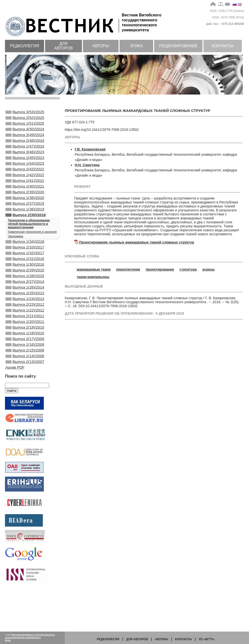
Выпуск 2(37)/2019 (25, 220)
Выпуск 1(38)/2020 (25, 213)
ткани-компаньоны (93, 277)
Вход (8, 640)
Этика (136, 46)
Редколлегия (25, 46)
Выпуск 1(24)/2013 (25, 328)
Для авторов (63, 46)
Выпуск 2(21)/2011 (25, 348)
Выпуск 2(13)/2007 (25, 402)
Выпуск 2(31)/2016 (25, 281)
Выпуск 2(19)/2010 (25, 362)
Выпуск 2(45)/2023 (25, 166)
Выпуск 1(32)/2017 (25, 274)
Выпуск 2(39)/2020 (25, 206)
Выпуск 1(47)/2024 (25, 153)
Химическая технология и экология (32, 251)
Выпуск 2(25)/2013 (25, 321)
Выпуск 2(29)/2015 (25, 295)
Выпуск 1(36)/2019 (25, 227)
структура (188, 269)
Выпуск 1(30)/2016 (25, 288)
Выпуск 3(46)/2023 (25, 159)
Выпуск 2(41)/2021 (25, 193)
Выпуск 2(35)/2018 (26, 233)
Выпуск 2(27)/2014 (25, 308)
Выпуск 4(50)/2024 (25, 133)
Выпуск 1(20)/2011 (25, 355)
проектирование (160, 269)
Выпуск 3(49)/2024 (25, 139)
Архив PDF (15, 408)
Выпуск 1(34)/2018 (25, 261)
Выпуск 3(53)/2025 (25, 112)
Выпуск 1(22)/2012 (25, 342)
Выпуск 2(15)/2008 (25, 389)
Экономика (16, 255)
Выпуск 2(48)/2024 (25, 146)
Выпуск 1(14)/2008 (25, 395)
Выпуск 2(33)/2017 (25, 268)
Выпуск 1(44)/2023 (25, 173)
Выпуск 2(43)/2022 (25, 180)
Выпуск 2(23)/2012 (25, 335)
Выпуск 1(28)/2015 (25, 301)
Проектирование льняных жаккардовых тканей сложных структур (137, 242)
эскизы (208, 269)
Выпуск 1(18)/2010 (25, 368)
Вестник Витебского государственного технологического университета (30, 636)
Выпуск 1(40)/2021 (25, 200)
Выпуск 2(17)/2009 (25, 375)
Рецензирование (178, 46)
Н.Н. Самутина (87, 165)
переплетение (128, 269)
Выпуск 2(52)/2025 (25, 119)
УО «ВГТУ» (207, 639)
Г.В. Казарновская (90, 149)
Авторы (101, 46)
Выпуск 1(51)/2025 (25, 126)
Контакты (223, 46)
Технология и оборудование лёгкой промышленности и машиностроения (29, 243)
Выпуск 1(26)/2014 (25, 315)
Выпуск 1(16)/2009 (25, 382)
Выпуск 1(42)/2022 (25, 186)
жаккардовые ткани (94, 269)
